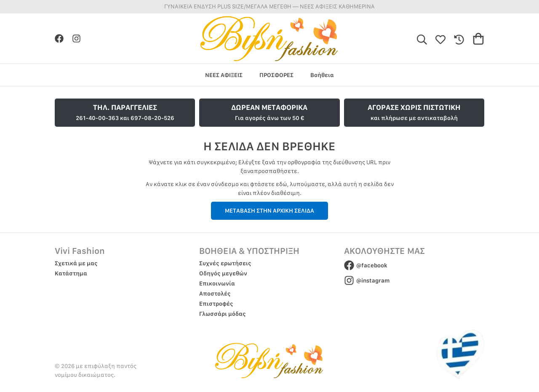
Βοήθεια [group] (322, 75)
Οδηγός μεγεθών (223, 273)
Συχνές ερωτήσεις (225, 263)
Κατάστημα (71, 273)
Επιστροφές (216, 304)
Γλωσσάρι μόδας (223, 314)
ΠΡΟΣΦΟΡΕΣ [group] (276, 75)
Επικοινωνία (217, 283)
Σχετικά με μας (76, 263)
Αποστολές (215, 293)
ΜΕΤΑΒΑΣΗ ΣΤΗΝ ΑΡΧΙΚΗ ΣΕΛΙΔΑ (269, 211)
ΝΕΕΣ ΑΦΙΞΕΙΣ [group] (224, 75)
